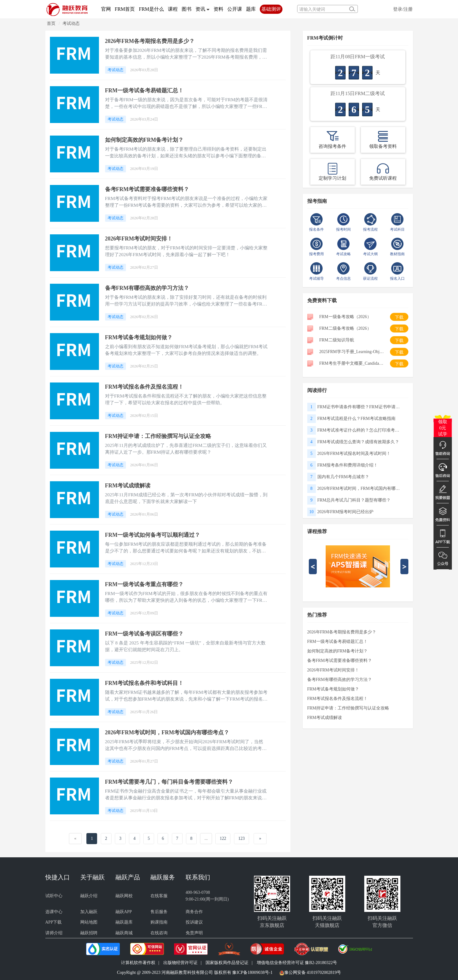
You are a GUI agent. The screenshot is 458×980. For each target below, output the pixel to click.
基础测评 (271, 9)
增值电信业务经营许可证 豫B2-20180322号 (297, 963)
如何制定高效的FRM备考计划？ (147, 140)
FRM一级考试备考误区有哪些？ (147, 634)
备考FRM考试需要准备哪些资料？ (150, 189)
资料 (218, 9)
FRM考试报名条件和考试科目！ (147, 683)
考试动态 (71, 23)
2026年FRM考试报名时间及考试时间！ (354, 453)
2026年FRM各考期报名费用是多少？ (153, 41)
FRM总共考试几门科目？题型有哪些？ (354, 500)
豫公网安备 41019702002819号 (313, 972)
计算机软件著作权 (138, 963)
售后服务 (159, 912)
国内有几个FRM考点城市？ (343, 477)
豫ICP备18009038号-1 (252, 972)
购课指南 (159, 922)
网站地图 (89, 922)
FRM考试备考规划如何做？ (141, 337)
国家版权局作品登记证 (227, 963)
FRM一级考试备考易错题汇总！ (147, 90)
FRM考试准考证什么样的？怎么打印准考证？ (360, 430)
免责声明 (194, 933)
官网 (106, 9)
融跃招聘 (89, 933)
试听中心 (54, 896)
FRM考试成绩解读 (129, 485)
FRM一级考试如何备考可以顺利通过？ (155, 535)
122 (223, 838)
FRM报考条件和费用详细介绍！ (348, 465)
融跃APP (124, 912)
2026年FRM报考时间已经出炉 (346, 512)
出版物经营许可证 (180, 963)
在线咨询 (159, 933)
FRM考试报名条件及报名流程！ (147, 387)
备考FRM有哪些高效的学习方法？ (150, 288)
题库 (251, 9)
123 (242, 838)
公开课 (235, 9)
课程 (173, 9)
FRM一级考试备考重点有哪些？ (147, 584)
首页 (51, 23)
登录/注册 (403, 9)
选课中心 (54, 912)
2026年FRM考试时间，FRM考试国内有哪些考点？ (171, 732)
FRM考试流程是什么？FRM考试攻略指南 (356, 419)
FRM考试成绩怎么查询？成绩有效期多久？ (358, 442)
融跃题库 (124, 922)
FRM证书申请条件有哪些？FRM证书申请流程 (360, 407)
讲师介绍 (54, 933)
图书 (187, 9)
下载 (399, 317)
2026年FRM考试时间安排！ (141, 238)
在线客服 (159, 896)
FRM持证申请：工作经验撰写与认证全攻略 (161, 436)
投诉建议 (194, 922)
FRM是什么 (151, 9)
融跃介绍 (89, 896)
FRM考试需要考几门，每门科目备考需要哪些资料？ (173, 782)
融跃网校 (124, 896)
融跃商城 (124, 933)
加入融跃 (89, 912)
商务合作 (194, 912)
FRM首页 (125, 9)
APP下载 (54, 922)
